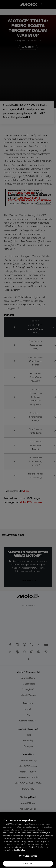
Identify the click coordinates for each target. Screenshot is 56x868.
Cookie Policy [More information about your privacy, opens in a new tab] (19, 850)
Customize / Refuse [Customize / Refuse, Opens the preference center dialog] (28, 856)
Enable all (28, 864)
